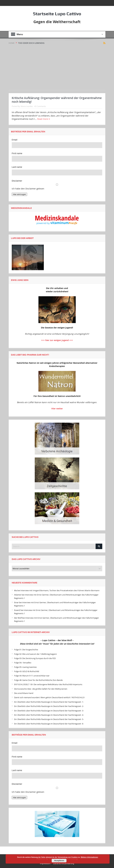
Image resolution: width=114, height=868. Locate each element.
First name (17, 153)
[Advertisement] (57, 67)
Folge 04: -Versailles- (23, 663)
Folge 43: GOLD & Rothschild (27, 671)
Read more (44, 119)
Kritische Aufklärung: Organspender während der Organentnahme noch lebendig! (57, 100)
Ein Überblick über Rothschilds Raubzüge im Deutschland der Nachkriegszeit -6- (49, 724)
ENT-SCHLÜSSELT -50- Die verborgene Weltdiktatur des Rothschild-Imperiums (48, 684)
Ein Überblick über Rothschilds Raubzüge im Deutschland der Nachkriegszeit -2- (49, 706)
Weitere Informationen (89, 857)
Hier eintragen (19, 194)
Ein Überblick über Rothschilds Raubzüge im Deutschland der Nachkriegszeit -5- (49, 719)
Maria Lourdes (27, 106)
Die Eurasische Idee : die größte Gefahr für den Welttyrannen (41, 689)
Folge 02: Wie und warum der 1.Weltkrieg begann (35, 654)
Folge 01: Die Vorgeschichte (26, 650)
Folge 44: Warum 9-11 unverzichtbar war (32, 676)
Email (15, 140)
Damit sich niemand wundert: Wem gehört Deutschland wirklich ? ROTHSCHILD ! (49, 697)
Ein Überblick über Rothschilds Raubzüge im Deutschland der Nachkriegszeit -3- (49, 711)
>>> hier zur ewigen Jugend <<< (57, 340)
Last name (17, 167)
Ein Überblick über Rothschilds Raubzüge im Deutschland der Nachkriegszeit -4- (49, 715)
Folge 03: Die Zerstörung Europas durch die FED (35, 658)
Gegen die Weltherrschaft (57, 22)
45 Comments (40, 106)
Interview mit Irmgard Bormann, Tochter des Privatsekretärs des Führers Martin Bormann (60, 590)
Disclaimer (17, 181)
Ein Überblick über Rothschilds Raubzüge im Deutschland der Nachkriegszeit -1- (49, 702)
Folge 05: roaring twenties (25, 667)
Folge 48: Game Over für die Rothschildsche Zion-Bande (38, 680)
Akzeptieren (59, 861)
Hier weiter (57, 409)
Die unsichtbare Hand (24, 693)
